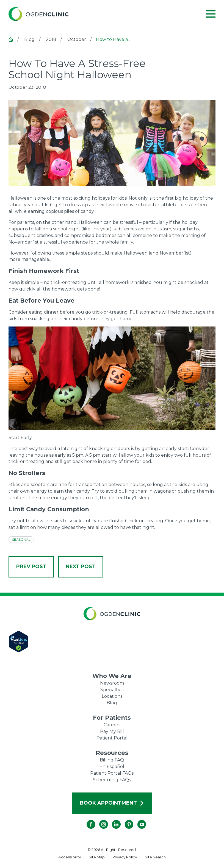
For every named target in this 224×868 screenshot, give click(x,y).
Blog (112, 703)
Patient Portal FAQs (112, 773)
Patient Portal (112, 738)
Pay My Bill (112, 731)
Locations (112, 696)
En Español (112, 767)
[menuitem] (70, 857)
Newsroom (112, 683)
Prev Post (31, 566)
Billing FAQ (112, 760)
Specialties (112, 690)
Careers (112, 725)
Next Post (81, 566)
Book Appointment (112, 803)
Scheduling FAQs (112, 780)
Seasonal (21, 539)
